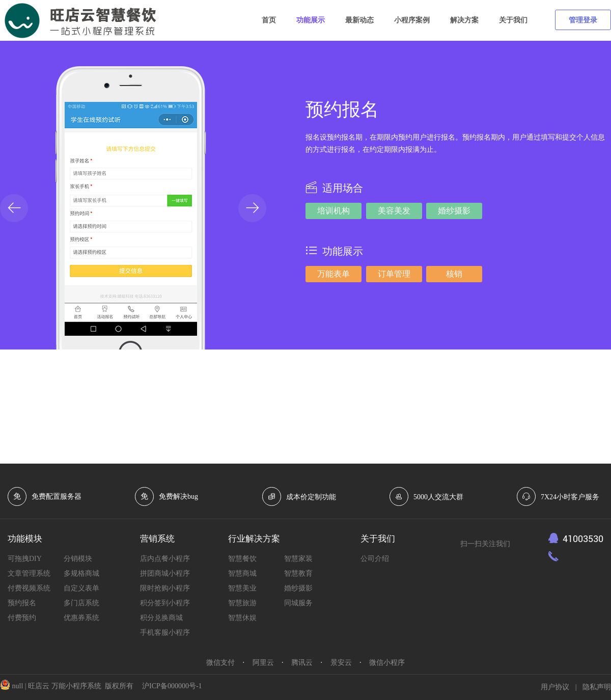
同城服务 (298, 603)
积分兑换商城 (161, 618)
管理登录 (583, 20)
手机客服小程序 (165, 632)
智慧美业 (242, 588)
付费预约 (22, 618)
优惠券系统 (81, 618)
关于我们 (513, 20)
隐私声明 (597, 687)
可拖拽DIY (25, 559)
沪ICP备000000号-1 (172, 686)
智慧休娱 (242, 618)
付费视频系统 (29, 588)
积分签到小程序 (165, 603)
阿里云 (263, 663)
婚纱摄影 (298, 588)
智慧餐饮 (242, 559)
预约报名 (22, 603)
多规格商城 (81, 573)
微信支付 (220, 663)
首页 (269, 20)
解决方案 (464, 20)
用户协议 (555, 687)
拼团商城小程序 (165, 573)
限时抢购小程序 (165, 588)
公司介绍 (375, 559)
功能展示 (311, 20)
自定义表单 (81, 588)
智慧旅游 (242, 603)
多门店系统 (81, 603)
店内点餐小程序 (165, 559)
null (19, 686)
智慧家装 (298, 559)
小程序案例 (412, 20)
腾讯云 (302, 663)
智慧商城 (242, 573)
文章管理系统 (29, 573)
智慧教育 (298, 573)
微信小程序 (387, 663)
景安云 (341, 663)
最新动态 (359, 20)
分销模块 (78, 559)
